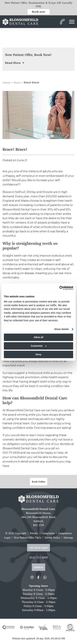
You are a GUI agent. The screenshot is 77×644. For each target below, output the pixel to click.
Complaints (48, 533)
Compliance (65, 533)
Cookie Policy (52, 538)
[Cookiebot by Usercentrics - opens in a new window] (58, 288)
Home (6, 83)
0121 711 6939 (11, 453)
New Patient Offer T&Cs (27, 538)
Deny (38, 354)
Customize (39, 346)
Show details (62, 329)
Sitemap (68, 538)
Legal (7, 538)
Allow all (39, 337)
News (17, 83)
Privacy (34, 533)
